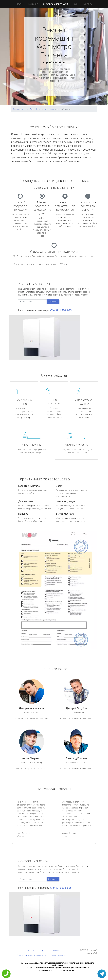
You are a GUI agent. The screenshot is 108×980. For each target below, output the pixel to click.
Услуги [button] (19, 4)
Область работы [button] (59, 955)
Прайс (76, 4)
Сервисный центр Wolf (23, 109)
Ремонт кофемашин (45, 109)
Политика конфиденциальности (31, 955)
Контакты (88, 4)
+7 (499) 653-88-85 (54, 63)
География (33, 4)
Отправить (53, 302)
